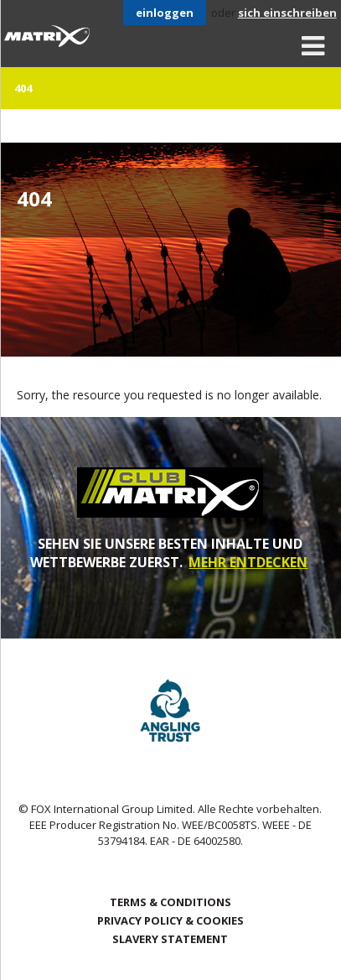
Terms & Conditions (170, 902)
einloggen (165, 13)
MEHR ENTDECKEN (248, 562)
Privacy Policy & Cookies (170, 920)
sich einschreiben (287, 13)
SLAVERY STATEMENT (170, 939)
